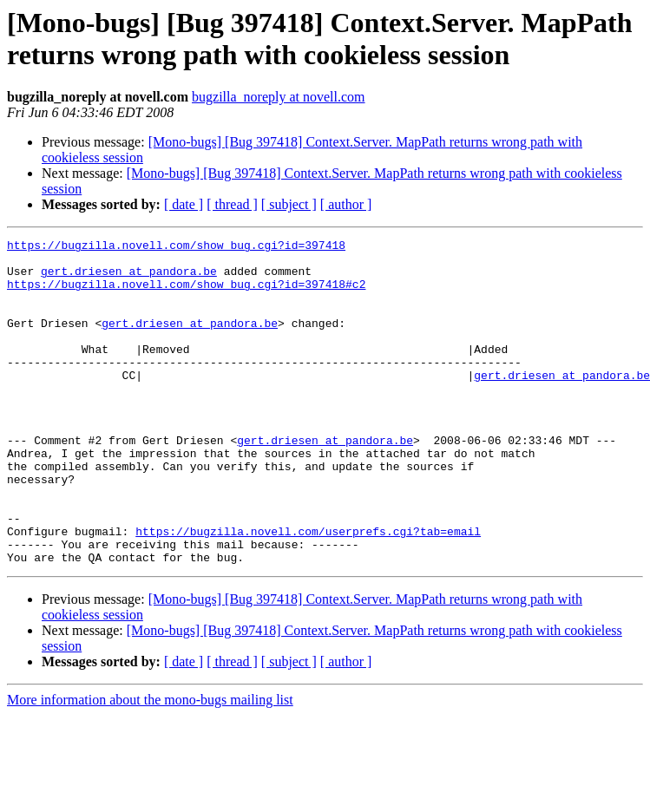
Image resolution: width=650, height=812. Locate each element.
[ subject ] (289, 204)
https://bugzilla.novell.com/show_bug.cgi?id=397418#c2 (186, 294)
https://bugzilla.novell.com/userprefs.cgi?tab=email (308, 591)
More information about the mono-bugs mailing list (150, 765)
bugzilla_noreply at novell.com (279, 97)
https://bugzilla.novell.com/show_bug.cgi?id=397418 (176, 247)
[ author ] (346, 204)
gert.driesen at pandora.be (129, 278)
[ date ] (184, 204)
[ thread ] (232, 204)
